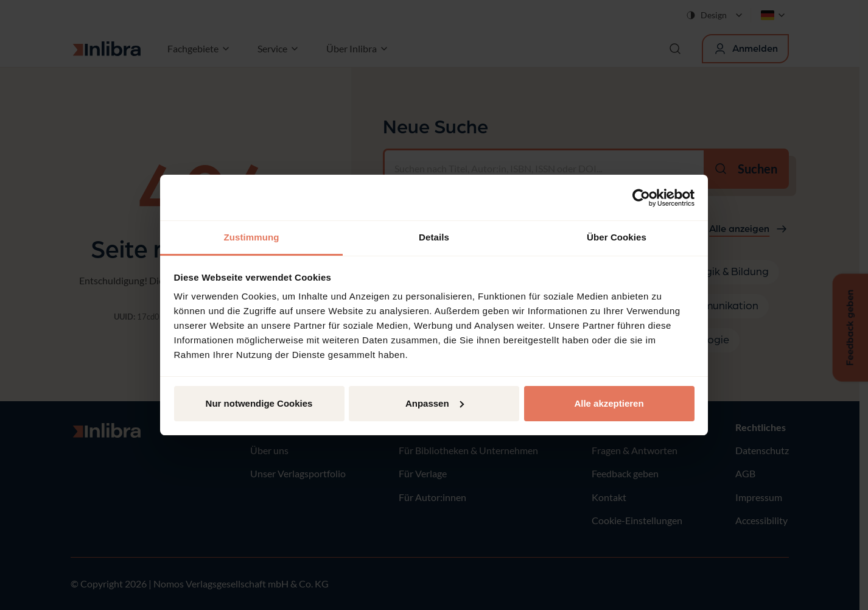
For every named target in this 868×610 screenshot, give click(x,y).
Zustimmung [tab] (252, 237)
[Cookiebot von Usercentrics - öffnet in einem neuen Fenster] (641, 198)
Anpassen (435, 403)
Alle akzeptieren (609, 403)
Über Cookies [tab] (617, 237)
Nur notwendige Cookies (259, 403)
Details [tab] (434, 237)
